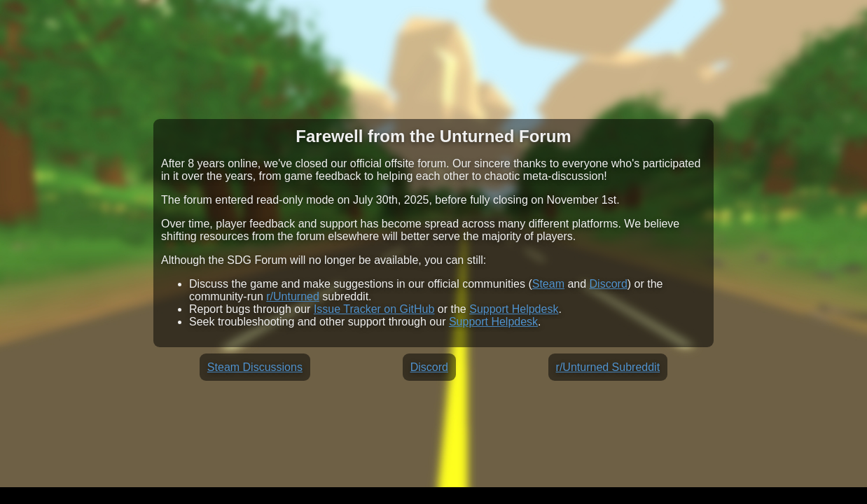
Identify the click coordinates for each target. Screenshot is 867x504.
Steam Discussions (255, 367)
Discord (609, 284)
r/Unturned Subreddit (608, 367)
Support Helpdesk (514, 309)
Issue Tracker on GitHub (374, 309)
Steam (548, 284)
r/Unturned (293, 296)
